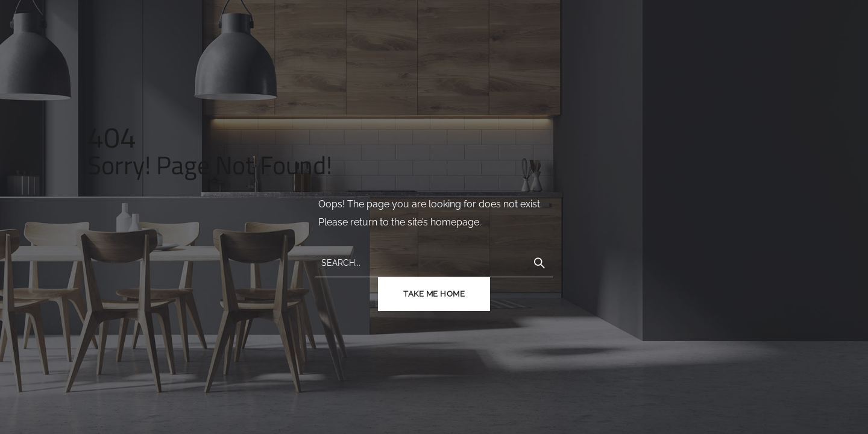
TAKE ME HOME (434, 294)
